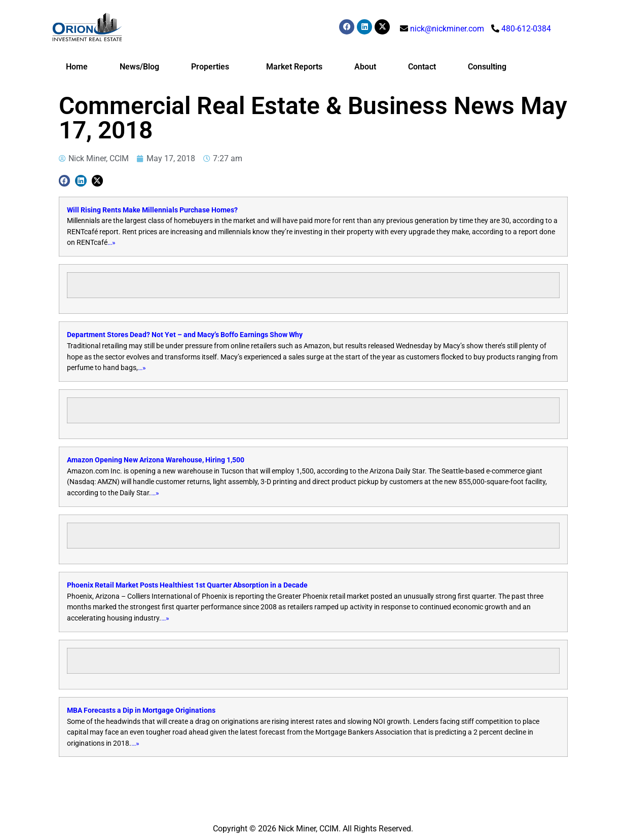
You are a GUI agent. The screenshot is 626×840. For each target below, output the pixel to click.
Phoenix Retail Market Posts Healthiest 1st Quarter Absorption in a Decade (187, 585)
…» (112, 243)
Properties (213, 67)
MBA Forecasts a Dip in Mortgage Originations (141, 710)
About (365, 67)
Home (77, 67)
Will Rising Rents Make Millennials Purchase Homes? (152, 210)
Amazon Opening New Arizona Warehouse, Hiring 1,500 (156, 460)
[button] (65, 181)
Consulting (487, 67)
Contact (422, 67)
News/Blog (139, 67)
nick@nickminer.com (447, 29)
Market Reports (294, 67)
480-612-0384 (526, 29)
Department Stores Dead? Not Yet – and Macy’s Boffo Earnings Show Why (185, 335)
